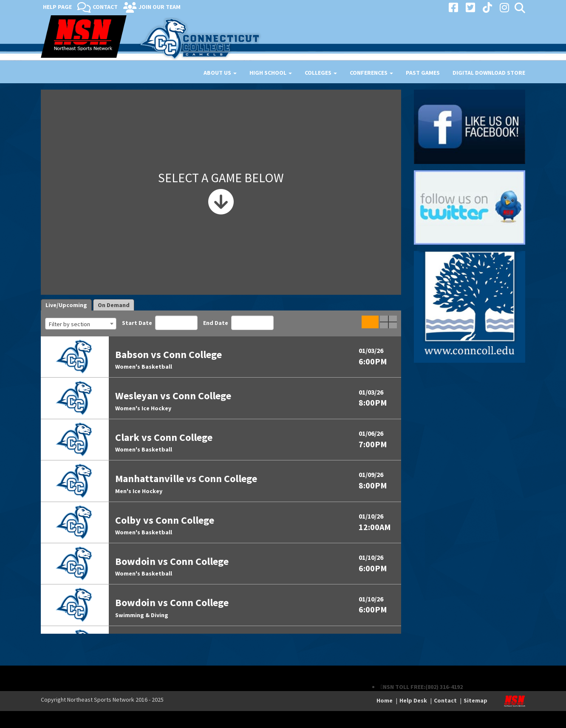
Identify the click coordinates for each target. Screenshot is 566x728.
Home (385, 700)
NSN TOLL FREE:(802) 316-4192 (423, 687)
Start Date (160, 323)
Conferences (371, 73)
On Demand (114, 305)
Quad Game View (388, 322)
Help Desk (413, 700)
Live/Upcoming (66, 305)
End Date (238, 323)
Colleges (321, 73)
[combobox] (81, 324)
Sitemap (475, 700)
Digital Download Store (489, 73)
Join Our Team (160, 7)
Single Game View (370, 322)
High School (271, 73)
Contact (105, 7)
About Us (220, 73)
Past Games (423, 73)
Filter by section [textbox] (69, 324)
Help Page (57, 7)
